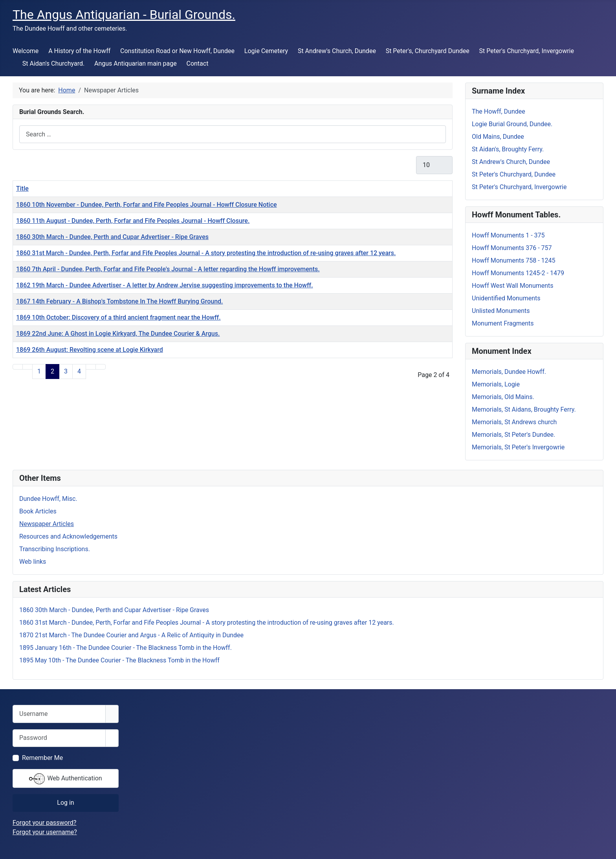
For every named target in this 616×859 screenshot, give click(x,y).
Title (22, 189)
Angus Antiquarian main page (136, 63)
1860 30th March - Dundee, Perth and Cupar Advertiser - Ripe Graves (112, 237)
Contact (197, 63)
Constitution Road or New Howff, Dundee (177, 51)
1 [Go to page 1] (39, 371)
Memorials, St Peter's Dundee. (513, 435)
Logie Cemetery (266, 51)
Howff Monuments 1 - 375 (508, 235)
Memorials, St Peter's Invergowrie (518, 447)
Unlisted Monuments (501, 311)
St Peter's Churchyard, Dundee (514, 174)
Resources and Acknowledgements (68, 536)
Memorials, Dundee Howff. (509, 372)
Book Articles (38, 511)
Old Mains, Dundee (498, 137)
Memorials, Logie (496, 384)
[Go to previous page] (27, 367)
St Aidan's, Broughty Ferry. (508, 149)
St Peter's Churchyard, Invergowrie (527, 51)
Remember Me (42, 758)
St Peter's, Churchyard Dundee (428, 51)
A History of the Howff (79, 51)
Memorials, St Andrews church (514, 422)
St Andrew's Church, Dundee (337, 51)
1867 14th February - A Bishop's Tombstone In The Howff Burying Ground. (120, 301)
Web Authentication (65, 779)
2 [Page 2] (52, 371)
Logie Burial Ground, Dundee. (512, 124)
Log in (65, 803)
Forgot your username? (45, 832)
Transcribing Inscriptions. (55, 549)
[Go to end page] (101, 367)
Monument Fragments (503, 323)
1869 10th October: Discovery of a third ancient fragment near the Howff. (118, 317)
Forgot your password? (44, 823)
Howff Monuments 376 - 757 (512, 248)
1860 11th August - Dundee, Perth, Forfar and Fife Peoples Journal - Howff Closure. (133, 221)
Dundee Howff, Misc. (48, 499)
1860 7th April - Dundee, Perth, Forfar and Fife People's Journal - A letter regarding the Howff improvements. (168, 269)
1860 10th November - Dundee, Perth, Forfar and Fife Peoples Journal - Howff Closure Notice (147, 205)
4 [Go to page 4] (79, 371)
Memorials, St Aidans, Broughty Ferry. (524, 409)
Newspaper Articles (47, 524)
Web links (33, 562)
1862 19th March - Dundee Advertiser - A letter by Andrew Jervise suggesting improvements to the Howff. (165, 285)
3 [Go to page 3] (66, 371)
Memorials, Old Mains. (503, 397)
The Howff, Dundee (499, 111)
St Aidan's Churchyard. (53, 63)
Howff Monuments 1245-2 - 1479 (518, 273)
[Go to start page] (18, 367)
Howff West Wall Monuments (513, 286)
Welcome (26, 51)
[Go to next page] (91, 367)
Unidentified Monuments (506, 298)
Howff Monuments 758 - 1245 (514, 260)
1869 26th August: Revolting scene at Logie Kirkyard (90, 350)
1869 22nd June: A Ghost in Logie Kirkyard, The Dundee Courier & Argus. (118, 334)
